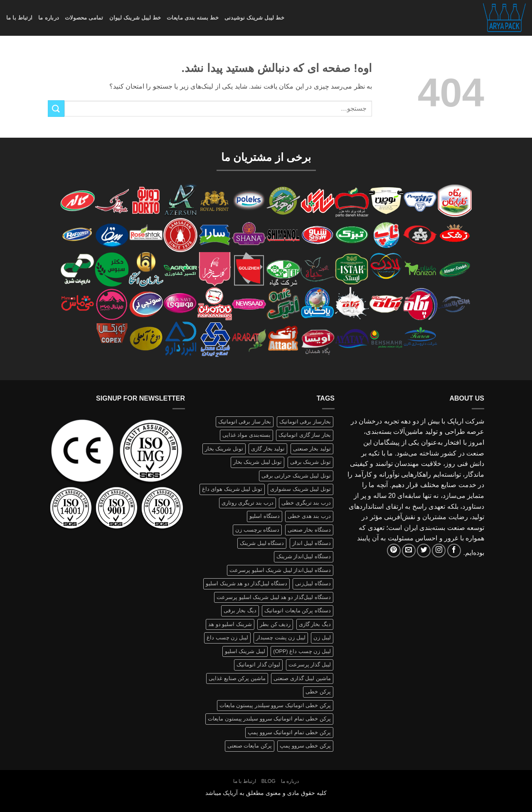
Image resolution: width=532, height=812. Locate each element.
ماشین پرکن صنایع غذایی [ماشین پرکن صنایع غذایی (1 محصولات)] (237, 678)
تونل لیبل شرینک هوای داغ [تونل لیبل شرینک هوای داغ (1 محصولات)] (232, 489)
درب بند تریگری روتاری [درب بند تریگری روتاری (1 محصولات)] (248, 503)
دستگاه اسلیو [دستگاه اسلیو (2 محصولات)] (265, 516)
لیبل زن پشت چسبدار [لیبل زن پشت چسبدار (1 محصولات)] (281, 637)
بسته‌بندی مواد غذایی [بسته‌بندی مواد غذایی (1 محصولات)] (246, 435)
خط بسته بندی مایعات (193, 18)
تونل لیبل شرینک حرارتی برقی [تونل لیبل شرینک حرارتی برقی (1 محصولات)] (296, 476)
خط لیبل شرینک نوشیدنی (254, 18)
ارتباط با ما (19, 18)
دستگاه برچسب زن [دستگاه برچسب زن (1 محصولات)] (257, 530)
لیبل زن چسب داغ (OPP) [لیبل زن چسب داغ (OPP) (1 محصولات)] (302, 651)
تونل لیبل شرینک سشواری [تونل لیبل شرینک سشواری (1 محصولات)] (300, 489)
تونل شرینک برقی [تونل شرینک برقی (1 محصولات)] (310, 462)
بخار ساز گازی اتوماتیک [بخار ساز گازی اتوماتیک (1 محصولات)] (305, 435)
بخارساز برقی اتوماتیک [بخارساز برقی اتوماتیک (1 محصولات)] (305, 422)
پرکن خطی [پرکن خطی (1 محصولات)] (318, 692)
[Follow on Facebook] (454, 551)
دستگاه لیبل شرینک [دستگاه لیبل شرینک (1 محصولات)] (262, 543)
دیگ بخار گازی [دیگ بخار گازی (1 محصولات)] (315, 624)
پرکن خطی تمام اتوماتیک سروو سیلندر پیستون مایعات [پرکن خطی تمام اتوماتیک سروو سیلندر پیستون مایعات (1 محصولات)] (269, 719)
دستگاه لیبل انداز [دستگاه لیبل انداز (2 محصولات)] (312, 543)
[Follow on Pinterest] (394, 551)
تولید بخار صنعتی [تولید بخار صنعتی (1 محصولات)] (312, 449)
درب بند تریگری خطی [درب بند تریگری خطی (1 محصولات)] (306, 503)
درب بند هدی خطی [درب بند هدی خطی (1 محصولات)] (309, 516)
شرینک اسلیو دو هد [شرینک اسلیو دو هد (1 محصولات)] (230, 624)
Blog (268, 781)
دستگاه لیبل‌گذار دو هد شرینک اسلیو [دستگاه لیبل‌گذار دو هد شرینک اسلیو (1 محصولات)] (246, 583)
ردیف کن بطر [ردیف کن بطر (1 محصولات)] (275, 624)
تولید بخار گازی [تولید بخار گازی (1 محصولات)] (268, 449)
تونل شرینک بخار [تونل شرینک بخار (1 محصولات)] (224, 449)
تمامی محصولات (84, 18)
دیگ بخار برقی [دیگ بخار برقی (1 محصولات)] (240, 610)
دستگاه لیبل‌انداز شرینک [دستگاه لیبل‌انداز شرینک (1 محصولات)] (304, 556)
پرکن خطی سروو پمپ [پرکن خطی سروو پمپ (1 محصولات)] (305, 746)
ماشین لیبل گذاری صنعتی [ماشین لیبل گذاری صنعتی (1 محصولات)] (302, 678)
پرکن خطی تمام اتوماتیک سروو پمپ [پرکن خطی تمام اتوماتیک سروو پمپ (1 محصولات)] (289, 732)
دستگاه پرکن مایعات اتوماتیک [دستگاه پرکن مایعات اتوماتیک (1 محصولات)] (298, 610)
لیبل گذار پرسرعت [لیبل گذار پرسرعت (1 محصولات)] (310, 665)
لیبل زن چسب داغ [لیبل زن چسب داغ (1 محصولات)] (227, 637)
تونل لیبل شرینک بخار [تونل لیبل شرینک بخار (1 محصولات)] (258, 462)
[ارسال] (56, 108)
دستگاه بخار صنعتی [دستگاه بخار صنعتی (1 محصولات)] (309, 530)
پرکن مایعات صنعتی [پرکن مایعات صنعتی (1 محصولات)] (250, 746)
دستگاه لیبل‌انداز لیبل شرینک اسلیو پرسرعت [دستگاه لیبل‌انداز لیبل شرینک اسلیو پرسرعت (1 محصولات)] (280, 570)
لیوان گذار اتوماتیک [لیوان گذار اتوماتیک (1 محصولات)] (258, 665)
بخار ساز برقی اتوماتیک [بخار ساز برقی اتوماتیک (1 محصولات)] (245, 422)
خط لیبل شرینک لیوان (135, 18)
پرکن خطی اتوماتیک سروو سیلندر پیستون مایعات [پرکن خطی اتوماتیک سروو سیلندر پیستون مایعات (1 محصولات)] (275, 705)
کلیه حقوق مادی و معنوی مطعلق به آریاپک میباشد (266, 793)
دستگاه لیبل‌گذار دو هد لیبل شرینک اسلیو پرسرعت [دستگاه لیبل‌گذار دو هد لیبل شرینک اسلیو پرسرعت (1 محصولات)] (274, 597)
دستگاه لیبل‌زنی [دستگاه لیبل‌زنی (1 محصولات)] (313, 583)
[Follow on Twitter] (424, 551)
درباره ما (49, 18)
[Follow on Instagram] (439, 551)
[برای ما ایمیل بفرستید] (409, 551)
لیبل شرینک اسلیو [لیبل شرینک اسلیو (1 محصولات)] (245, 651)
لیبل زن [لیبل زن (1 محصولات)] (322, 637)
